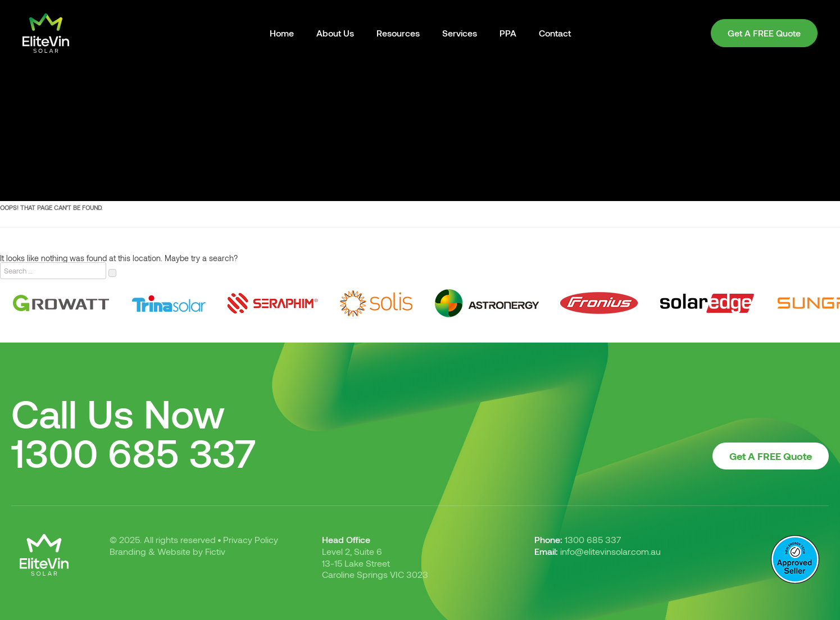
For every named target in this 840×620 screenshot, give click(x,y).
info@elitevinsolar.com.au (610, 551)
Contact (555, 33)
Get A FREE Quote (764, 33)
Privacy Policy (251, 539)
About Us (335, 33)
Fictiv (215, 551)
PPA (508, 33)
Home (282, 33)
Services (460, 33)
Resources (398, 33)
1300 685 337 (134, 452)
